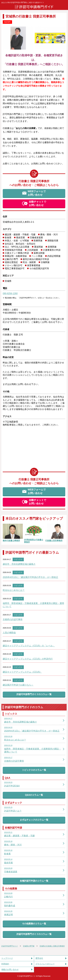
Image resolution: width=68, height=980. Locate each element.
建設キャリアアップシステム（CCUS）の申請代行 (28, 659)
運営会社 (39, 958)
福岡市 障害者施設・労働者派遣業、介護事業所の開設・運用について (33, 605)
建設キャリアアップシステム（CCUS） (22, 672)
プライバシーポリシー (45, 964)
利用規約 (5, 964)
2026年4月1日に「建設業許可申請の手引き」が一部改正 (30, 577)
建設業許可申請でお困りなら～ (18, 685)
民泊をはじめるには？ (14, 590)
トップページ (7, 958)
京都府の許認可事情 (13, 619)
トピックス (18, 559)
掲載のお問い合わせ (10, 970)
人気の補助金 (9, 633)
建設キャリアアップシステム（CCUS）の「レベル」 (29, 646)
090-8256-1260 (10, 293)
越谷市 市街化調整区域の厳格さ (19, 564)
